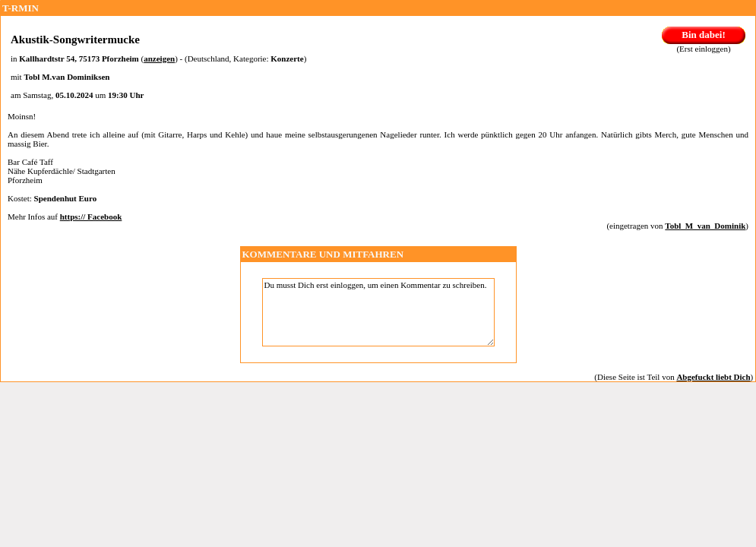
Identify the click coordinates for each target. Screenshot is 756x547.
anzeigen (159, 58)
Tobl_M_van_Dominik (705, 226)
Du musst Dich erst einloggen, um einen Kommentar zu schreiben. (378, 312)
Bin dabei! (703, 35)
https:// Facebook (91, 217)
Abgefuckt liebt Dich (713, 377)
